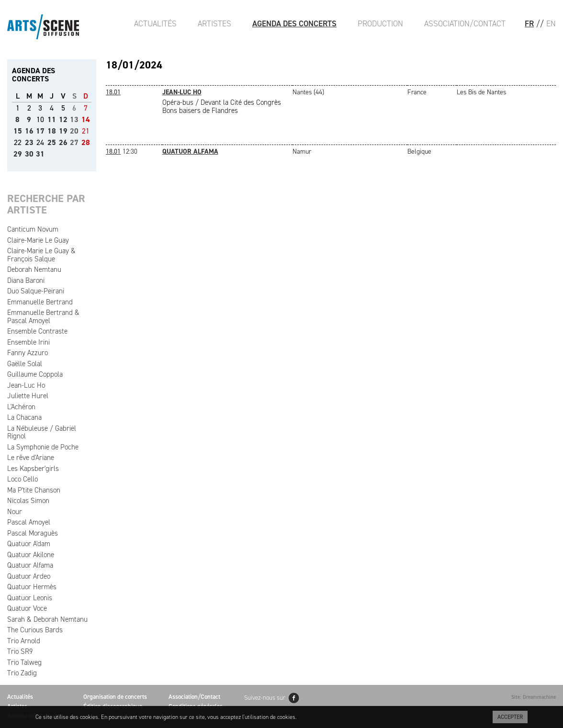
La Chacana (24, 417)
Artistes (214, 23)
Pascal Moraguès (33, 533)
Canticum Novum (33, 229)
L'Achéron (21, 407)
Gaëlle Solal (25, 364)
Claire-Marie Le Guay (38, 240)
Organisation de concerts (115, 697)
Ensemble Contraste (37, 331)
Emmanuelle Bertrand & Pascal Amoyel (43, 317)
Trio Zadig (22, 673)
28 (86, 142)
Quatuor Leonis (30, 598)
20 (74, 131)
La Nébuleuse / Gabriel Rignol (42, 432)
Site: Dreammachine (534, 697)
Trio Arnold (24, 641)
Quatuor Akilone (31, 555)
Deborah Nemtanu (34, 269)
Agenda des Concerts (294, 23)
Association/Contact (465, 23)
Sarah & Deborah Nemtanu (47, 619)
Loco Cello (23, 479)
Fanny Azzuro (28, 353)
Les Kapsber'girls (33, 469)
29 (18, 154)
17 (40, 131)
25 (52, 142)
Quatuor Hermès (32, 587)
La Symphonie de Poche (43, 447)
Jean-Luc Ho (26, 385)
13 (74, 119)
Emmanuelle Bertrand (40, 302)
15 (18, 131)
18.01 (113, 92)
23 (29, 142)
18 (52, 131)
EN (551, 23)
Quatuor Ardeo (29, 576)
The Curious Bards (35, 630)
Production (380, 23)
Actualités (155, 23)
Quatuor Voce (27, 608)
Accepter (510, 717)
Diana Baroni (26, 280)
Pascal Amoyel (29, 522)
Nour (15, 512)
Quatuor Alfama (30, 565)
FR (529, 23)
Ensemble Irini (28, 342)
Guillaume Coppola (35, 374)
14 (86, 119)
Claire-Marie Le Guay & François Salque (41, 255)
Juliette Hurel (28, 396)
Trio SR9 (20, 651)
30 (29, 154)
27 (74, 142)
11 (52, 119)
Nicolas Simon (28, 501)
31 (40, 154)
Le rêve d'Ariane (31, 458)
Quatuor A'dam (29, 544)
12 (63, 119)
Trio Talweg (24, 662)
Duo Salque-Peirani (36, 291)
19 (63, 131)
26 (63, 142)
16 (29, 131)
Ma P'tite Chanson (34, 490)
